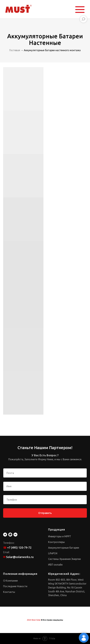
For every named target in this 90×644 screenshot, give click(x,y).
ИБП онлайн (55, 565)
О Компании (10, 581)
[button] (80, 10)
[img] (18, 9)
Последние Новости (15, 586)
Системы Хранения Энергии (64, 559)
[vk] (15, 535)
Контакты (9, 592)
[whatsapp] (10, 535)
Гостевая (15, 50)
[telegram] (5, 535)
